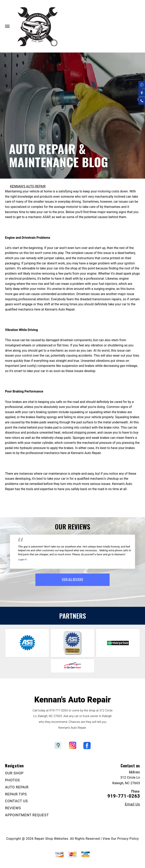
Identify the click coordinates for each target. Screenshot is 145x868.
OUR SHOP (14, 773)
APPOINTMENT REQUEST (27, 815)
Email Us (132, 804)
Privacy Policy (128, 839)
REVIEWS (13, 808)
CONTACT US (16, 801)
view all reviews (72, 579)
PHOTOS (12, 780)
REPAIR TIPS (16, 794)
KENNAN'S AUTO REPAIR (28, 186)
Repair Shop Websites (51, 839)
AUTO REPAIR (17, 787)
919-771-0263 (59, 710)
